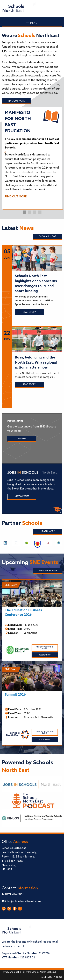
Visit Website (22, 497)
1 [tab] (24, 212)
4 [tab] (40, 212)
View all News (48, 237)
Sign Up (22, 439)
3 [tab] (35, 212)
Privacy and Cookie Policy (15, 972)
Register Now (45, 655)
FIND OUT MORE (16, 197)
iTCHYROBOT (55, 977)
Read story (29, 312)
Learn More (48, 532)
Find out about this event (45, 648)
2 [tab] (30, 212)
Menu (32, 23)
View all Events (48, 571)
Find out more (16, 101)
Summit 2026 (15, 695)
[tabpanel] (32, 156)
